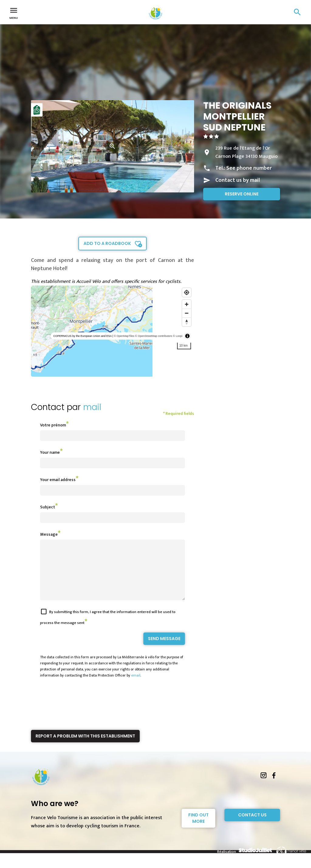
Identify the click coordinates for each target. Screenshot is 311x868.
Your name (50, 452)
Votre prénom (53, 425)
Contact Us (252, 826)
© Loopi (178, 336)
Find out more (198, 829)
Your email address (58, 480)
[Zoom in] (187, 304)
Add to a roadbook (107, 243)
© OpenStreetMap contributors (154, 336)
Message (49, 534)
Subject (48, 507)
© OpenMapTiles (124, 336)
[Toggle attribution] (187, 336)
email (136, 686)
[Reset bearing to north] (187, 322)
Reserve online (242, 194)
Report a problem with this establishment (85, 747)
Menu (14, 13)
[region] (113, 331)
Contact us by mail (238, 180)
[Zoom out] (187, 313)
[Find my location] (187, 292)
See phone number (249, 168)
